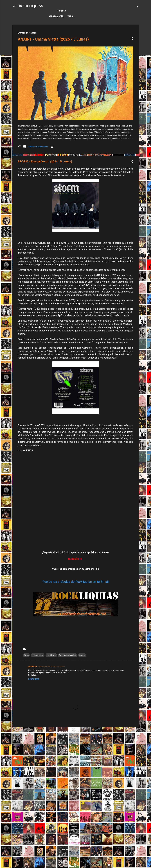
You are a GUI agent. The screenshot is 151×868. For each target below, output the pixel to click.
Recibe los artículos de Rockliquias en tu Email (75, 582)
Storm (82, 655)
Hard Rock (56, 17)
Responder (34, 679)
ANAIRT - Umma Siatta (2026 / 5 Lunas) (53, 39)
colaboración (38, 655)
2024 (26, 655)
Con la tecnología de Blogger (75, 843)
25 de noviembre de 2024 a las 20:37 (51, 666)
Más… (98, 17)
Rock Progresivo (79, 17)
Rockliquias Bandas (68, 655)
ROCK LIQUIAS (31, 6)
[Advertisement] (76, 748)
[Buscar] (137, 7)
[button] (132, 39)
